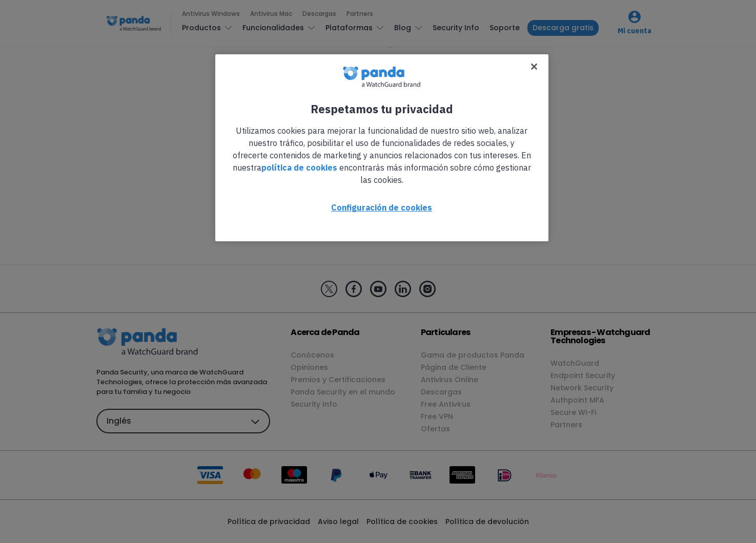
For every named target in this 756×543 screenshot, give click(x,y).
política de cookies (299, 168)
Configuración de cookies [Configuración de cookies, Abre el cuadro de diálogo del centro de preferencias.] (382, 207)
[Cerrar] (534, 67)
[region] (382, 148)
